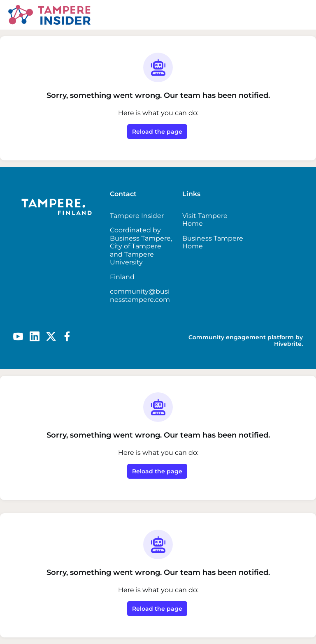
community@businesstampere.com (140, 295)
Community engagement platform (241, 337)
